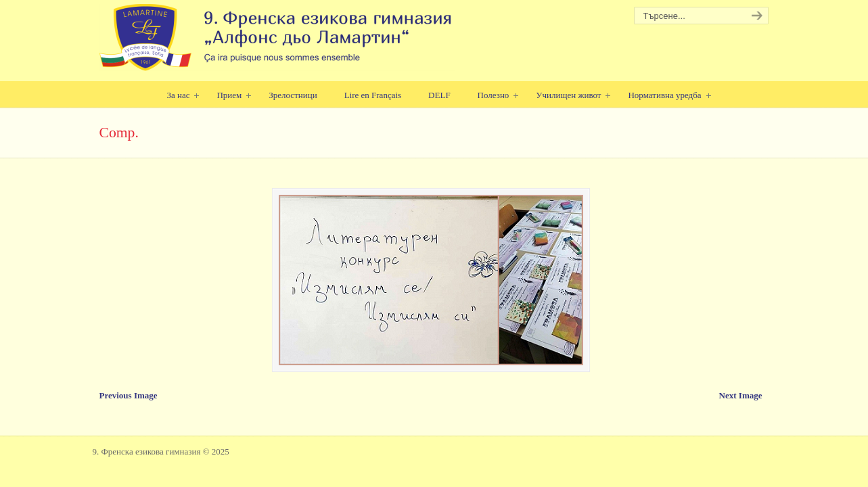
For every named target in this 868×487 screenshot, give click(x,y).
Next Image (741, 395)
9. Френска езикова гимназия (277, 38)
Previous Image (129, 395)
